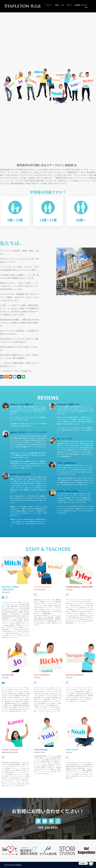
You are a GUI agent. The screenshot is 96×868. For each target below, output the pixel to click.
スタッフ (69, 5)
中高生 (57, 5)
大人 (63, 5)
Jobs (86, 7)
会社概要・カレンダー (81, 5)
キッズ (48, 5)
